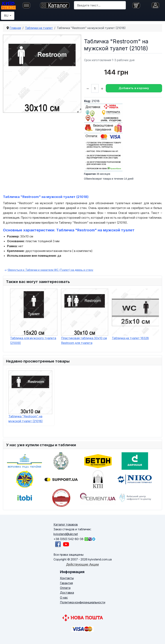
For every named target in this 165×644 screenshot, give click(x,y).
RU (7, 16)
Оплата (65, 588)
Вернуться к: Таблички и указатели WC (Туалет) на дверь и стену (49, 270)
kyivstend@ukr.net (66, 534)
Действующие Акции (83, 564)
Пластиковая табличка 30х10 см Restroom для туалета (84, 340)
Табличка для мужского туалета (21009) (33, 340)
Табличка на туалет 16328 (130, 338)
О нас (64, 598)
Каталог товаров (66, 524)
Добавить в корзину (134, 88)
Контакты (67, 578)
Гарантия (66, 583)
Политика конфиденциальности (83, 602)
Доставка (67, 593)
